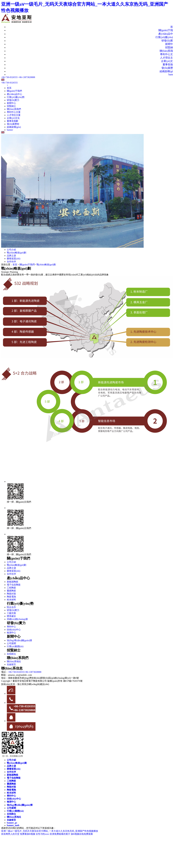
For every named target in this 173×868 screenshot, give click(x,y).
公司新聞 (11, 643)
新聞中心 (11, 103)
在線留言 (11, 664)
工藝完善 (11, 613)
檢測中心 (11, 633)
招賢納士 (11, 106)
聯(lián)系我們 (14, 109)
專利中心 (11, 627)
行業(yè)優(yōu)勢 (16, 97)
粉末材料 (11, 600)
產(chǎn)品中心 (14, 94)
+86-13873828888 (27, 77)
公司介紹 (11, 250)
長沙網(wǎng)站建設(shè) (37, 684)
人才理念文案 (14, 115)
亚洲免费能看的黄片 (60, 834)
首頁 (9, 88)
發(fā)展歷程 (13, 124)
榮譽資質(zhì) (14, 259)
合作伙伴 (11, 262)
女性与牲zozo (42, 834)
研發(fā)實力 (13, 100)
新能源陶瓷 (13, 582)
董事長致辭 (13, 121)
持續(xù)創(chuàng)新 (17, 619)
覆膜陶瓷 (11, 591)
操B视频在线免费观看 (82, 834)
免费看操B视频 (28, 834)
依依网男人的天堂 (10, 834)
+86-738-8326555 (9, 77)
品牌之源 (11, 256)
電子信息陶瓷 (14, 585)
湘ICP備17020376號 (73, 681)
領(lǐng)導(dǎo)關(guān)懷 (19, 640)
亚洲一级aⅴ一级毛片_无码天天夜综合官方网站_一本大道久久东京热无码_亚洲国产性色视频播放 (50, 831)
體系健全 (11, 616)
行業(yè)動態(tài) (15, 646)
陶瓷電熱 (11, 597)
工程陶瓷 (11, 588)
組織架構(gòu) (14, 127)
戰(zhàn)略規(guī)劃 (17, 253)
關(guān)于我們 (14, 91)
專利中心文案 (14, 112)
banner (10, 130)
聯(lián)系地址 (14, 661)
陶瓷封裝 (11, 594)
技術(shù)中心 (14, 630)
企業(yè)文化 (13, 118)
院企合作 (11, 607)
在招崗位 (11, 654)
